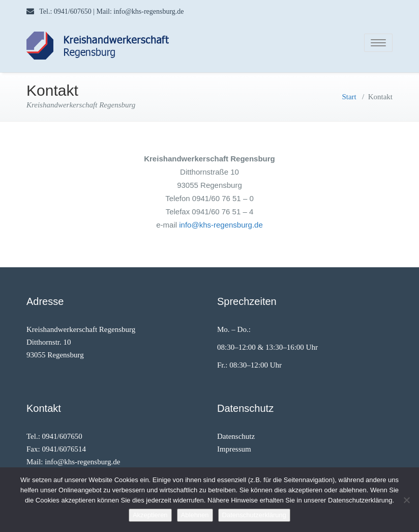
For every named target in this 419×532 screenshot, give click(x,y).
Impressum (234, 446)
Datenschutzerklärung (254, 515)
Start (349, 94)
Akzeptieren (150, 515)
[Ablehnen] (406, 500)
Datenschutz (236, 433)
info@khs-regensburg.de (221, 222)
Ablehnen (195, 515)
